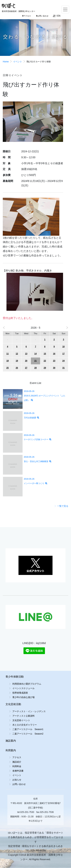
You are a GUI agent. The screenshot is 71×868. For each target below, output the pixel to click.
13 (26, 354)
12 (17, 354)
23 (54, 361)
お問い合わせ (42, 16)
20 (26, 361)
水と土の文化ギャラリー (25, 725)
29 (45, 368)
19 (17, 361)
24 (63, 361)
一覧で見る (61, 506)
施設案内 (11, 741)
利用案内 (11, 750)
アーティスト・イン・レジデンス (29, 711)
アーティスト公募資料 (23, 716)
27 (26, 368)
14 (35, 354)
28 (35, 368)
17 (63, 354)
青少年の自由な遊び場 (23, 697)
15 (45, 354)
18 (8, 361)
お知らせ (17, 780)
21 (35, 361)
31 (63, 368)
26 (17, 368)
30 (54, 368)
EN (59, 16)
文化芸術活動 (13, 704)
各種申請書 (18, 771)
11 (8, 354)
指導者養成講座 (20, 693)
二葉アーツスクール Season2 (28, 734)
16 (54, 354)
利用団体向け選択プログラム (27, 684)
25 (8, 368)
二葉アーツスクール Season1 (28, 729)
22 (45, 361)
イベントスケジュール (23, 688)
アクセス (27, 16)
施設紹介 (17, 762)
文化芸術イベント (21, 720)
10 (63, 346)
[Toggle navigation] (65, 9)
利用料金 (17, 766)
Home (6, 62)
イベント (18, 62)
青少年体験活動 (15, 677)
